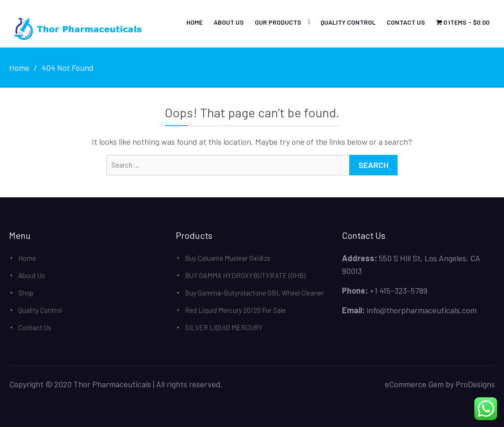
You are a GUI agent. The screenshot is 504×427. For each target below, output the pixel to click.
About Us (229, 22)
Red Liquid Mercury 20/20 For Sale (235, 310)
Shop (26, 293)
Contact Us (406, 22)
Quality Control (348, 22)
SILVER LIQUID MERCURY (224, 327)
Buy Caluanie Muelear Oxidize (228, 258)
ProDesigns (475, 384)
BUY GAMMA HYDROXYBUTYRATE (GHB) (245, 275)
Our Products (278, 22)
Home (194, 22)
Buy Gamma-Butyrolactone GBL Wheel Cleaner (254, 293)
